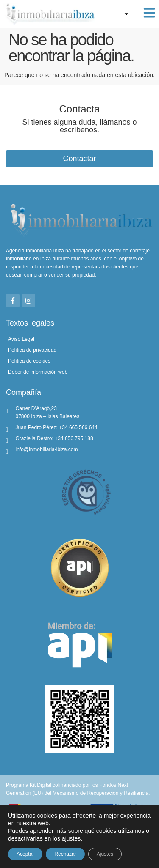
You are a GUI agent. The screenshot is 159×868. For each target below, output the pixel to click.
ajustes (71, 838)
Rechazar (65, 854)
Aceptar (25, 854)
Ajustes (105, 854)
